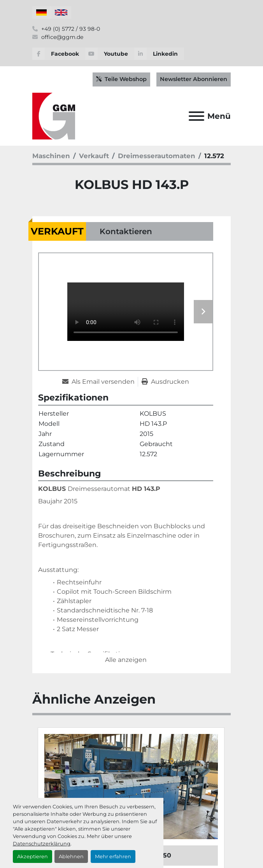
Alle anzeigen (126, 660)
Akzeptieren (32, 857)
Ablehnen (71, 857)
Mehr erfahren (113, 857)
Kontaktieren (126, 231)
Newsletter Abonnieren (194, 79)
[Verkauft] (94, 156)
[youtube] (110, 54)
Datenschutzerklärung (42, 844)
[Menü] (196, 116)
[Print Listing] (165, 382)
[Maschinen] (51, 156)
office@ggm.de (61, 37)
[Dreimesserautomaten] (157, 156)
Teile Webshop (121, 79)
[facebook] (59, 54)
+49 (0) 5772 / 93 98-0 (70, 29)
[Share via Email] (100, 382)
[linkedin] (159, 54)
